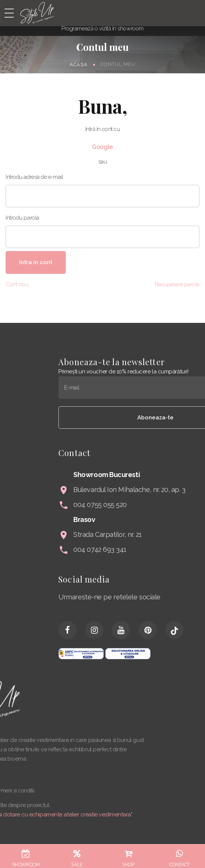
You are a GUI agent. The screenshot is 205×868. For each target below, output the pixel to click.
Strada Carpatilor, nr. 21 (155, 534)
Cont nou (17, 284)
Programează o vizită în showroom (102, 28)
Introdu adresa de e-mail (34, 177)
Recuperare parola (177, 284)
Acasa (79, 64)
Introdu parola (22, 218)
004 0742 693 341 (148, 549)
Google (102, 147)
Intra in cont (36, 262)
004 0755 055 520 (148, 505)
